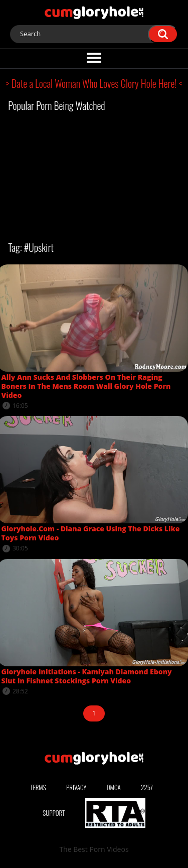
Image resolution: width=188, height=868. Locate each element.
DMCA (114, 787)
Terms (38, 787)
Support (54, 813)
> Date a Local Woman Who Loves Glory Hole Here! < (94, 83)
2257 (147, 787)
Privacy (76, 787)
